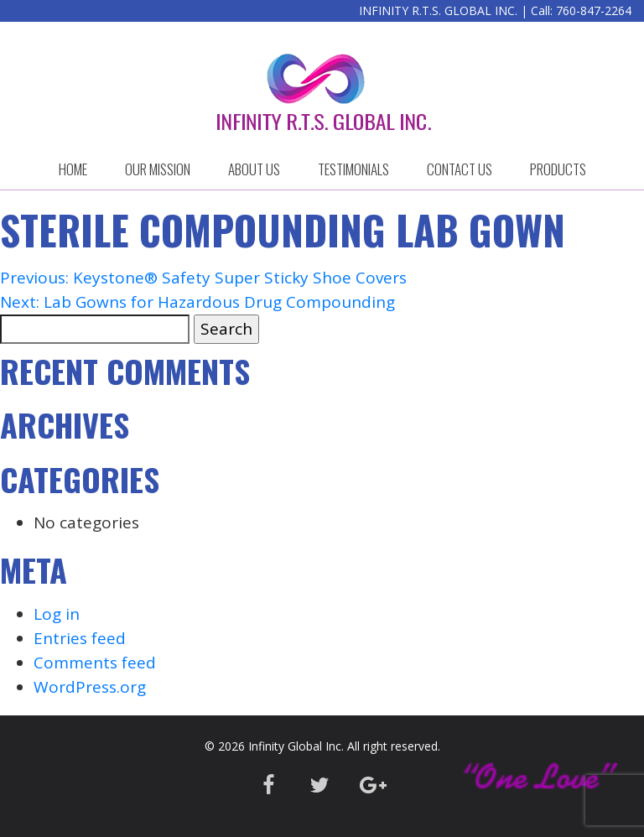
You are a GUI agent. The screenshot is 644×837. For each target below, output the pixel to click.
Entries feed (80, 638)
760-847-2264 (594, 10)
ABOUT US (254, 169)
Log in (57, 614)
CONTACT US (460, 169)
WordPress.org (90, 687)
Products (558, 169)
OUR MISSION (158, 169)
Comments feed (95, 663)
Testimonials (353, 169)
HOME (73, 169)
